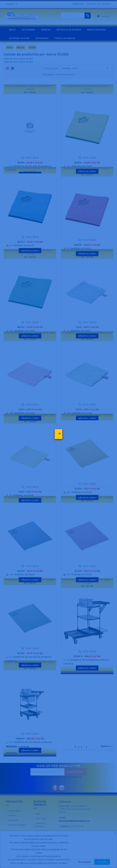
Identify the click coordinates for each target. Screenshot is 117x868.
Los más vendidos (17, 825)
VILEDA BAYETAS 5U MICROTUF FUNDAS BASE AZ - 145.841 (87, 252)
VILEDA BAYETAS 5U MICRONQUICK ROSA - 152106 (87, 170)
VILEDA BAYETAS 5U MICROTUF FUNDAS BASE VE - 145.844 (87, 334)
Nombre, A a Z (86, 68)
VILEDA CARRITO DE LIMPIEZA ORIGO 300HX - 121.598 (30, 664)
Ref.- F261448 (87, 586)
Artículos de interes (69, 30)
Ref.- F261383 (30, 422)
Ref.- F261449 (30, 668)
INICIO (12, 30)
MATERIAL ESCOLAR (19, 38)
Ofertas (12, 815)
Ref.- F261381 (30, 339)
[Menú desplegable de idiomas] (12, 4)
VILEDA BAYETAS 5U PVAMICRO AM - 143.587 (87, 415)
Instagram (62, 788)
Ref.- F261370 (30, 172)
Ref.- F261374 (30, 501)
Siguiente (106, 746)
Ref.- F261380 (87, 257)
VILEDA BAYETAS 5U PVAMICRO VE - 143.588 (30, 580)
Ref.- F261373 (87, 92)
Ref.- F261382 (87, 339)
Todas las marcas (65, 38)
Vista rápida (30, 158)
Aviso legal (41, 818)
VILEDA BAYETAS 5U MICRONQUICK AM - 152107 (87, 88)
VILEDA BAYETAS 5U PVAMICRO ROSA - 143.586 (87, 498)
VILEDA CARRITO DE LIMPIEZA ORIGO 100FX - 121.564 (87, 581)
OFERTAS (46, 30)
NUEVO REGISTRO (96, 30)
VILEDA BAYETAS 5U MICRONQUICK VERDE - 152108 (30, 252)
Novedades (14, 820)
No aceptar (85, 862)
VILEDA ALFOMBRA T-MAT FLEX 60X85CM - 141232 (30, 88)
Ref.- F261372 (30, 257)
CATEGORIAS (28, 30)
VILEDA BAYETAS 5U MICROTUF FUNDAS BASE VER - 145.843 (30, 417)
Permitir (102, 862)
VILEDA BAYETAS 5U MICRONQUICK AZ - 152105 (30, 168)
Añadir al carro (87, 668)
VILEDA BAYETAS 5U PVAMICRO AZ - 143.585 (30, 498)
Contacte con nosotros (99, 4)
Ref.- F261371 (87, 175)
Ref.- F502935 (30, 92)
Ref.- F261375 (87, 501)
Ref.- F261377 (87, 419)
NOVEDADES (42, 38)
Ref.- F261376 (30, 583)
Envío (38, 814)
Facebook (55, 788)
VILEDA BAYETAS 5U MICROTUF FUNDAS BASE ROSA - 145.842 (30, 334)
